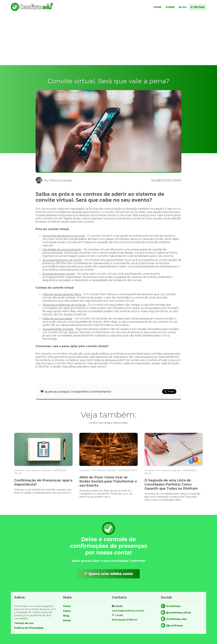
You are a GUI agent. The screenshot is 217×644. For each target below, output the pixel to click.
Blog (182, 7)
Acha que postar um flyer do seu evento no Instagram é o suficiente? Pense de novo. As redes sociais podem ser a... (106, 494)
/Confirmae (173, 606)
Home (156, 7)
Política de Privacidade (29, 628)
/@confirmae (174, 626)
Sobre (169, 7)
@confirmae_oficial (179, 613)
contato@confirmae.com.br (128, 611)
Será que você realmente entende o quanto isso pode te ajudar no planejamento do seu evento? (43, 491)
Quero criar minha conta (111, 574)
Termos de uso (24, 623)
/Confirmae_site (176, 619)
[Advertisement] (108, 40)
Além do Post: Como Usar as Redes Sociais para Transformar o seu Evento (108, 481)
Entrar (199, 7)
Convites (19, 470)
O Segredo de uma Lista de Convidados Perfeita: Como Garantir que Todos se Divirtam (171, 484)
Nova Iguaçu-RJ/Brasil (125, 620)
